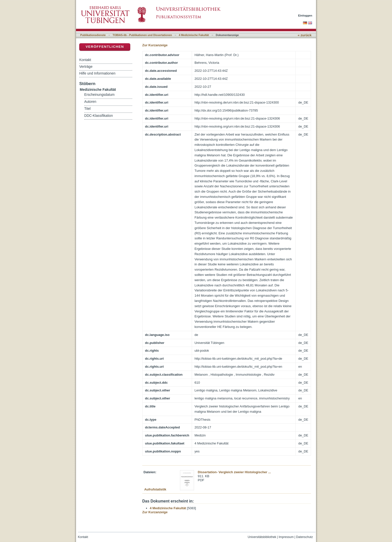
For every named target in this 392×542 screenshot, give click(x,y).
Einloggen (305, 15)
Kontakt (85, 60)
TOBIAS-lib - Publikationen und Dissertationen (142, 35)
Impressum (286, 537)
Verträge (86, 67)
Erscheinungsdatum (99, 95)
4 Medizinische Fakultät (194, 35)
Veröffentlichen (105, 47)
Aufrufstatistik (155, 489)
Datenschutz (304, 537)
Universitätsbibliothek (262, 537)
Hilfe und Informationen (97, 73)
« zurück (305, 35)
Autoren (90, 102)
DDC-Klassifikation (98, 116)
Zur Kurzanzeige (155, 45)
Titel (87, 109)
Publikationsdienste (93, 35)
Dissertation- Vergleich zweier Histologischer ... (234, 472)
